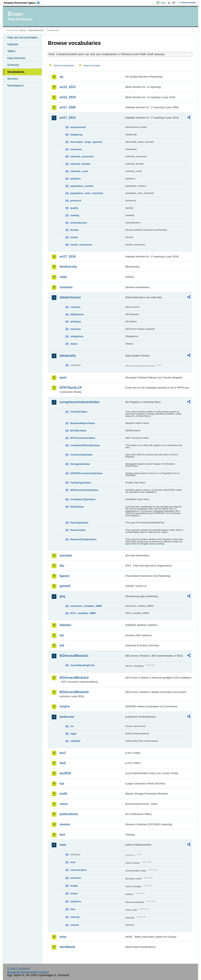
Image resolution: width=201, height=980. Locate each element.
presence (76, 201)
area (73, 862)
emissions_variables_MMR (86, 606)
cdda (63, 277)
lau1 (63, 753)
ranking (75, 215)
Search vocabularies (64, 65)
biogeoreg (76, 135)
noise (64, 804)
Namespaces (15, 85)
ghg (62, 596)
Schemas (13, 65)
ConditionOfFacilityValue (85, 445)
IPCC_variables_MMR (83, 613)
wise (63, 937)
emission (76, 878)
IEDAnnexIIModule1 (74, 656)
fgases (64, 576)
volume (75, 925)
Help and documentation (22, 37)
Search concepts (92, 65)
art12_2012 (68, 87)
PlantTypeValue (79, 523)
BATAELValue (78, 431)
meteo (74, 893)
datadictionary (70, 297)
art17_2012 (68, 118)
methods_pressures (82, 156)
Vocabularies (16, 72)
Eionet (23, 30)
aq (61, 77)
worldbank (67, 947)
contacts (75, 307)
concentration (78, 870)
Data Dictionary (36, 30)
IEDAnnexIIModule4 (74, 692)
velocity (75, 917)
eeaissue (75, 329)
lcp (62, 784)
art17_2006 (68, 107)
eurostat (66, 555)
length (74, 886)
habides (65, 625)
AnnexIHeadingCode (82, 665)
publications (69, 814)
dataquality (68, 356)
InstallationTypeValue (83, 499)
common (66, 287)
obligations (77, 336)
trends (74, 237)
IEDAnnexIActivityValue (84, 490)
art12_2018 (68, 97)
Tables (11, 51)
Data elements (16, 58)
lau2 (63, 763)
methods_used (79, 171)
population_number (82, 186)
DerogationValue (80, 464)
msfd (63, 794)
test (62, 835)
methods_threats (80, 164)
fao (62, 566)
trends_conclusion (81, 245)
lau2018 (65, 773)
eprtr (63, 378)
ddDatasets (77, 314)
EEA (23, 3)
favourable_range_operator (86, 142)
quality (74, 208)
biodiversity (68, 267)
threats (74, 230)
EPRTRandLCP (71, 388)
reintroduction (79, 223)
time (73, 909)
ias (62, 635)
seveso (65, 824)
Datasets (13, 44)
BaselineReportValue (83, 423)
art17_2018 (68, 257)
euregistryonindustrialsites (79, 402)
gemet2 (65, 586)
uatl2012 (75, 741)
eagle (73, 734)
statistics (76, 901)
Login (163, 3)
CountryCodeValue (81, 455)
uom (63, 845)
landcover (67, 717)
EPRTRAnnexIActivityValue (86, 473)
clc (72, 726)
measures (76, 149)
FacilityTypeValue (80, 483)
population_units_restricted (87, 193)
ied (62, 645)
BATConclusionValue (83, 438)
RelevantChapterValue (83, 539)
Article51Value (79, 412)
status (74, 344)
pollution (75, 179)
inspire (65, 706)
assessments (78, 127)
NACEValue (77, 507)
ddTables (76, 322)
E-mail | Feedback (19, 968)
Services (13, 79)
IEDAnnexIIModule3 (74, 678)
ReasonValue (78, 530)
